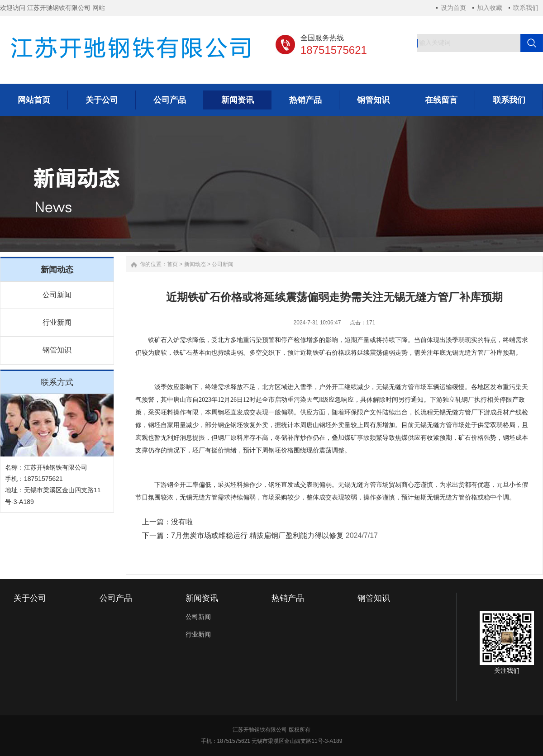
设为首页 (453, 8)
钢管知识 (57, 350)
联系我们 (526, 8)
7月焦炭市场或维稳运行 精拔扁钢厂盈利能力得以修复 (257, 535)
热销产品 (288, 598)
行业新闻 (57, 322)
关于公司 (30, 598)
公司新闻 (57, 295)
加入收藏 (490, 8)
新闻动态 (195, 264)
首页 (172, 264)
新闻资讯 (202, 598)
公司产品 (116, 598)
